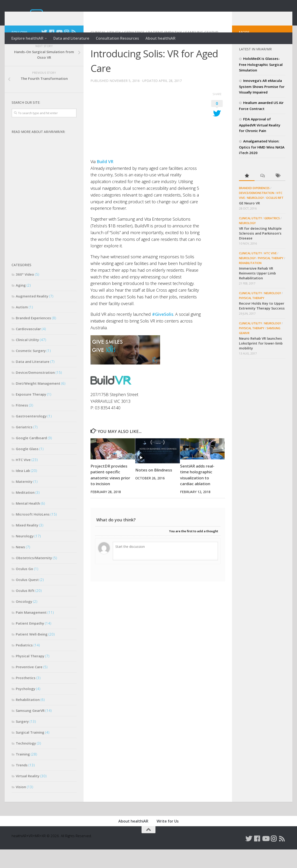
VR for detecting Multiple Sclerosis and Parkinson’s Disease (260, 252)
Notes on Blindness (154, 489)
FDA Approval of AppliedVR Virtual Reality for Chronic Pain (260, 143)
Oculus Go (24, 587)
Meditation (25, 511)
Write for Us (168, 840)
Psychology (26, 707)
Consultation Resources (117, 38)
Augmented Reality (32, 315)
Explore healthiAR (27, 38)
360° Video (25, 293)
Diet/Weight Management (38, 402)
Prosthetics (26, 696)
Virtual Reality (28, 794)
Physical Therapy (30, 674)
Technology (26, 762)
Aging (21, 304)
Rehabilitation (28, 718)
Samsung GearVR (202, 51)
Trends (22, 784)
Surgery (22, 740)
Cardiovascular (28, 347)
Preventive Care (29, 685)
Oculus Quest (27, 598)
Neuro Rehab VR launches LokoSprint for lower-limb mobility (261, 362)
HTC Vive (23, 478)
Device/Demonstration (35, 391)
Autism (22, 326)
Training (23, 773)
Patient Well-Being (32, 653)
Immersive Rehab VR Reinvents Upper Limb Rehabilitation (257, 292)
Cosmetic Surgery (31, 369)
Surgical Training (30, 751)
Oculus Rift (25, 609)
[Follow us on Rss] (74, 51)
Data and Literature (71, 38)
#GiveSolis (163, 333)
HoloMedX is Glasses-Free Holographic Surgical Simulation (261, 83)
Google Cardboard (31, 456)
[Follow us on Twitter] (44, 51)
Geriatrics (134, 51)
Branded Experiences (33, 336)
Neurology (25, 555)
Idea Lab (23, 489)
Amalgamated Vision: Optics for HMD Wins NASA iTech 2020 (262, 165)
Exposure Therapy (31, 413)
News (20, 565)
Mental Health (28, 522)
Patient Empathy (165, 51)
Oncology (24, 620)
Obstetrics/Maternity (34, 576)
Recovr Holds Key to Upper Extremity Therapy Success (262, 324)
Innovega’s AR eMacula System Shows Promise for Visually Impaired (262, 105)
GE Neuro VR (249, 222)
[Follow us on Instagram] (66, 51)
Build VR (105, 180)
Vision (21, 805)
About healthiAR (160, 38)
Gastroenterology (31, 435)
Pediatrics (24, 664)
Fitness (22, 424)
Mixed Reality (27, 544)
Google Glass (27, 467)
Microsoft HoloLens (33, 533)
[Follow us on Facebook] (52, 51)
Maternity (24, 500)
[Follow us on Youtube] (59, 51)
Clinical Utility (106, 51)
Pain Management (31, 631)
